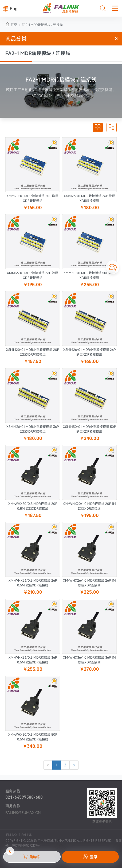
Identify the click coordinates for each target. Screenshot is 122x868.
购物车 (23, 855)
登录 (90, 857)
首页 (14, 25)
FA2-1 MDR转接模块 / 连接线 (40, 25)
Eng (10, 9)
